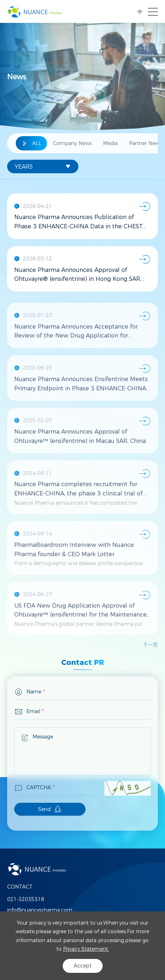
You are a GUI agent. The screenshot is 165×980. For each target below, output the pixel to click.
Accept (83, 966)
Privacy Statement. (86, 949)
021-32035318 (26, 899)
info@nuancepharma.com (40, 910)
